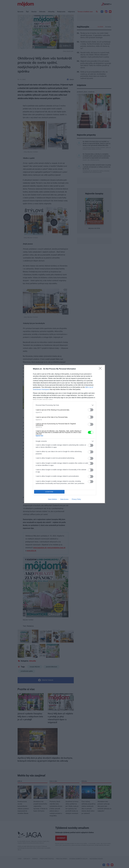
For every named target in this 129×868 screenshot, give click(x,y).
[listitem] (64, 405)
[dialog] (64, 434)
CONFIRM (49, 492)
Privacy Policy (76, 499)
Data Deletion (53, 499)
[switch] (91, 410)
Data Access (64, 499)
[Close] (101, 369)
